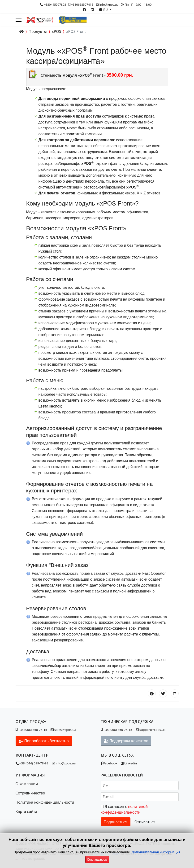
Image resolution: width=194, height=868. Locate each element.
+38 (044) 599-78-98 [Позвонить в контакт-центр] (32, 763)
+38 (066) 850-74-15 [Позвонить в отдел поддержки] (116, 730)
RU (104, 10)
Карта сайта (26, 811)
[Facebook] (84, 10)
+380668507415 (82, 5)
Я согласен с (124, 809)
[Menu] (19, 20)
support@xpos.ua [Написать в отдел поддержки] (151, 730)
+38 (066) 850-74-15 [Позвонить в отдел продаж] (31, 730)
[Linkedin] (92, 10)
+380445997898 (55, 5)
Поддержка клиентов (126, 741)
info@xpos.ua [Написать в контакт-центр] (64, 763)
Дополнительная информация (156, 852)
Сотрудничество (30, 793)
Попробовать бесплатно (44, 741)
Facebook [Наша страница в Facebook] (109, 763)
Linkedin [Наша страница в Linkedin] (129, 763)
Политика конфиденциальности (45, 802)
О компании (27, 784)
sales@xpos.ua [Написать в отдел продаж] (64, 730)
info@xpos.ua (109, 5)
